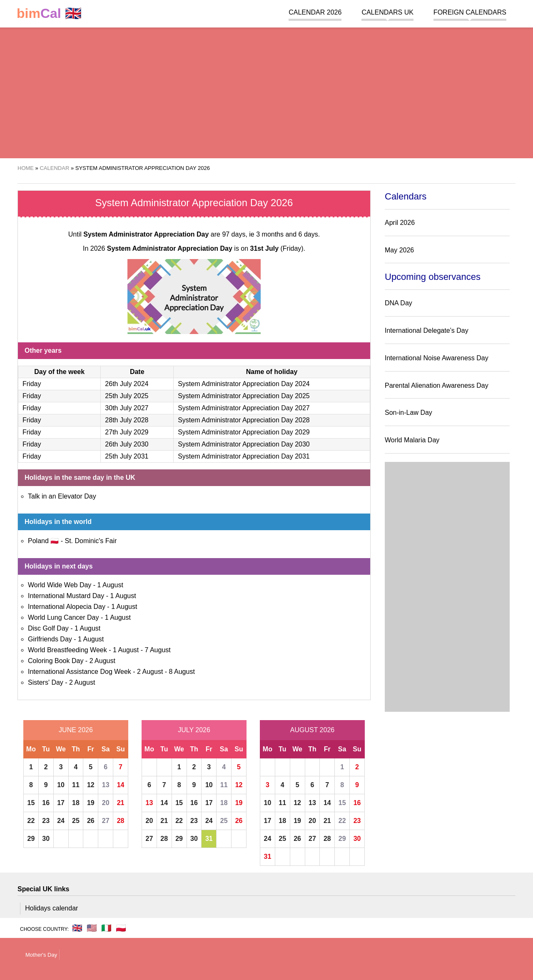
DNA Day (399, 303)
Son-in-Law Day (408, 413)
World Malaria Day (412, 440)
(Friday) (277, 248)
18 (76, 803)
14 (121, 785)
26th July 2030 (127, 444)
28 (121, 821)
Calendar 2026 (315, 12)
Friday (32, 384)
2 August (102, 661)
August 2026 (312, 730)
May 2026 (399, 250)
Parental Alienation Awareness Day (437, 385)
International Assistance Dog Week (80, 672)
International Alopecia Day (67, 607)
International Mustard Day (66, 596)
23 (46, 821)
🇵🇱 (121, 928)
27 (106, 821)
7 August (157, 650)
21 (121, 803)
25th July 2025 (127, 396)
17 (61, 803)
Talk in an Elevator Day (62, 496)
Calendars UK (387, 12)
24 (61, 821)
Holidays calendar (51, 908)
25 (76, 821)
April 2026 (400, 223)
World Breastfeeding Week (67, 650)
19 (91, 803)
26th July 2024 (127, 384)
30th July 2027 (127, 408)
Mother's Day (41, 955)
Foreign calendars (470, 12)
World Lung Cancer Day (63, 617)
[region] (266, 92)
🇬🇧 (49, 14)
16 (46, 803)
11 (76, 785)
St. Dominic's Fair (91, 541)
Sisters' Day (46, 682)
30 (46, 839)
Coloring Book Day (56, 661)
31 (209, 839)
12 (91, 785)
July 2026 (194, 730)
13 (106, 785)
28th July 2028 (127, 420)
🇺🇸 (92, 928)
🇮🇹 (106, 928)
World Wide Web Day (60, 585)
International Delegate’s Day (427, 330)
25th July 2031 (127, 456)
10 (61, 785)
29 (31, 839)
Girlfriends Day (50, 639)
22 (31, 821)
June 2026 (76, 730)
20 (106, 803)
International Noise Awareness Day (437, 358)
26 (91, 821)
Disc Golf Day (48, 628)
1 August (110, 585)
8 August (182, 672)
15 (31, 803)
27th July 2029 (127, 432)
